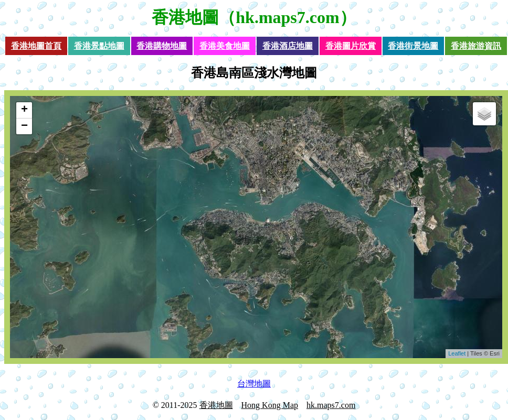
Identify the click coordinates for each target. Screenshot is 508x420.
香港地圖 (185, 17)
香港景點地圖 (99, 46)
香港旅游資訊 (476, 46)
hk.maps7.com (331, 405)
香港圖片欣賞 (351, 46)
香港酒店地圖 (288, 46)
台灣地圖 (254, 384)
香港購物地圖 (162, 46)
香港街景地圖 (413, 46)
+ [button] (24, 110)
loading (255, 227)
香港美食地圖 (225, 46)
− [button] (24, 126)
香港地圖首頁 (36, 46)
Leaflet (457, 353)
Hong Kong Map (270, 405)
